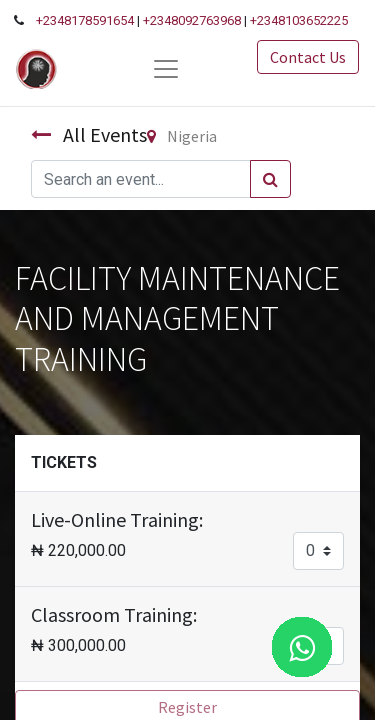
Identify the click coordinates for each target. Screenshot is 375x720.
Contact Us (308, 57)
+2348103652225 (299, 20)
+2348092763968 (192, 20)
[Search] (270, 179)
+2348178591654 (85, 20)
